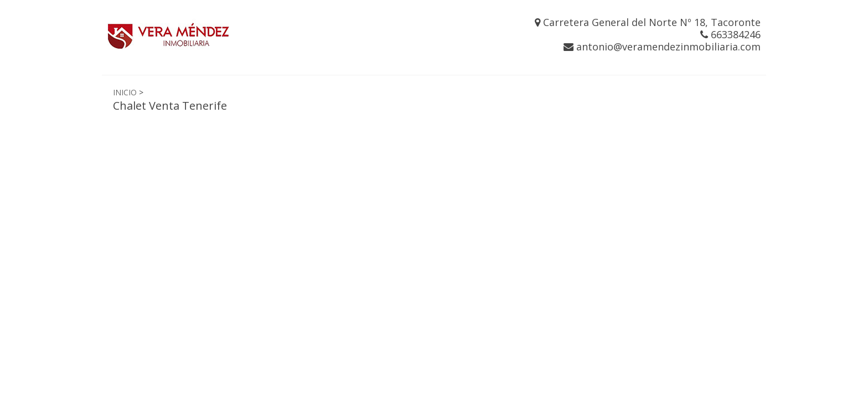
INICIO (125, 92)
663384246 (730, 34)
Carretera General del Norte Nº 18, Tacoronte (648, 22)
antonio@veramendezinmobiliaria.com (662, 47)
